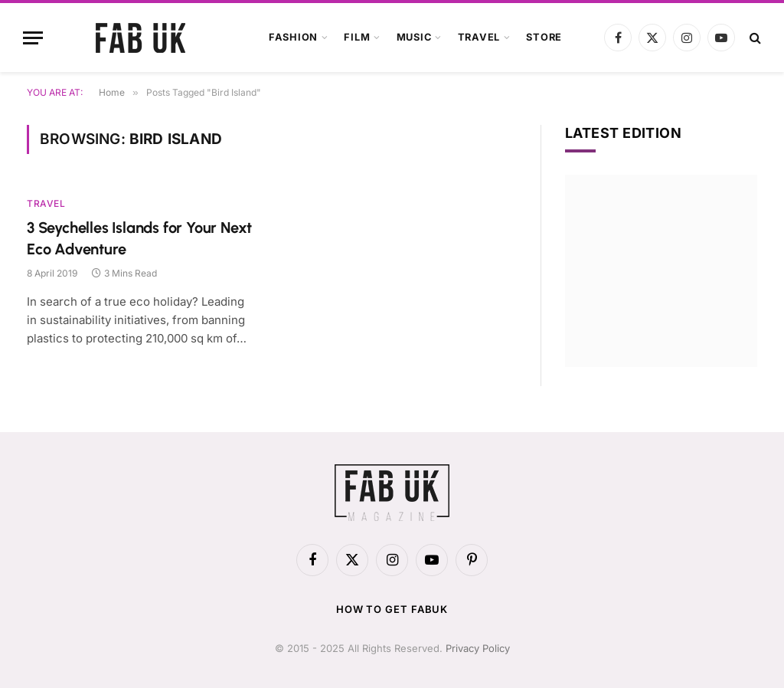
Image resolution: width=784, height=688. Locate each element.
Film (357, 37)
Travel (479, 37)
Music (414, 37)
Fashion (293, 37)
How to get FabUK (392, 609)
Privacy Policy (478, 648)
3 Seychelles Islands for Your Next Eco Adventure (139, 238)
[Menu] (33, 38)
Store (544, 37)
